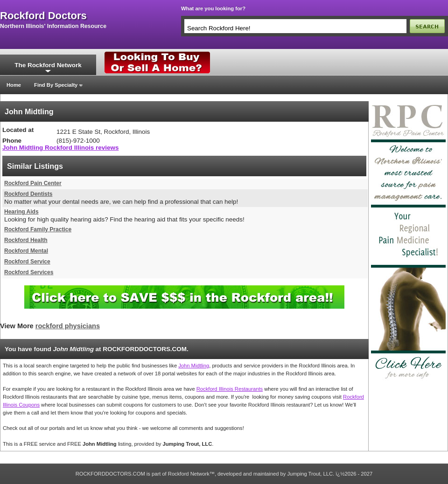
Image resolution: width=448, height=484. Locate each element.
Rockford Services (29, 272)
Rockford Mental (26, 251)
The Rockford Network (48, 65)
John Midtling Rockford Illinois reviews (60, 148)
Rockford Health (26, 240)
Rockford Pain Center (33, 183)
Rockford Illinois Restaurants (230, 389)
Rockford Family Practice (38, 229)
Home (14, 85)
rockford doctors (43, 16)
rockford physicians (68, 326)
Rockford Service (27, 262)
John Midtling (194, 366)
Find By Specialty (56, 85)
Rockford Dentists (28, 194)
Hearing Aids (21, 212)
